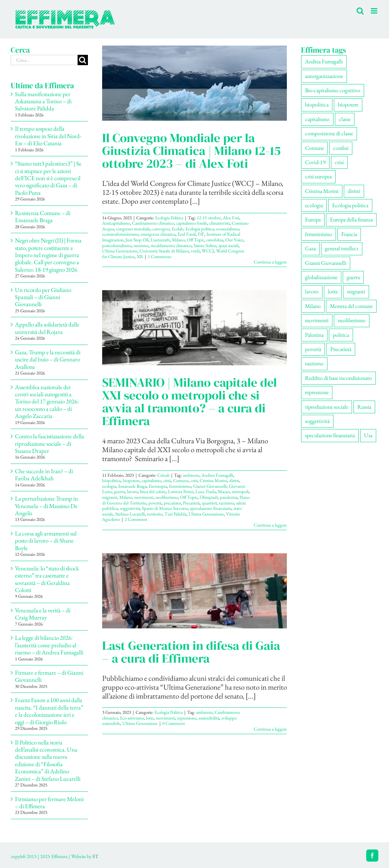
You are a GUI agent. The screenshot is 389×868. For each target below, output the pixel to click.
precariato (172, 503)
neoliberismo (167, 497)
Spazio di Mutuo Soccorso (165, 508)
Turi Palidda (175, 514)
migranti (110, 497)
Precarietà (191, 503)
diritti (234, 480)
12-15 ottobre (209, 218)
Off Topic (196, 240)
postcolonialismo (117, 245)
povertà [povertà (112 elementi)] (313, 349)
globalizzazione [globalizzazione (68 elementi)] (321, 277)
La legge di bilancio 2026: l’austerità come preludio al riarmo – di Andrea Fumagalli (49, 645)
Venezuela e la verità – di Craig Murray (43, 614)
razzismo (141, 245)
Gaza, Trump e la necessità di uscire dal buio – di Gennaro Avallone (48, 359)
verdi (195, 251)
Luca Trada (206, 491)
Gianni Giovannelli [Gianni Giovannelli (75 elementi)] (326, 263)
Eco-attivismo (132, 718)
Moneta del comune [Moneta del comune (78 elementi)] (351, 306)
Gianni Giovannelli (210, 486)
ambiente (191, 475)
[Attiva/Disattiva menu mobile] (375, 11)
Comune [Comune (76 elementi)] (314, 148)
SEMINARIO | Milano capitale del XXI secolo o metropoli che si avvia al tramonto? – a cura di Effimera (190, 402)
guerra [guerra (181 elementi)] (353, 277)
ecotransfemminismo (120, 234)
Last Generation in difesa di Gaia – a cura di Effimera (191, 652)
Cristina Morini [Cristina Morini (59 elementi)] (322, 191)
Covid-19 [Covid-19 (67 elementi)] (315, 162)
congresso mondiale (133, 229)
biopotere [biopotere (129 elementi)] (348, 104)
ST (95, 856)
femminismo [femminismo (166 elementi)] (319, 234)
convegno (161, 229)
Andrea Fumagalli (217, 475)
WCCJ (208, 251)
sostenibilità (209, 718)
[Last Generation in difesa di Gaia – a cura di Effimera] (194, 591)
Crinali (163, 475)
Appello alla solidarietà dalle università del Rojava (47, 328)
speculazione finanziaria (211, 508)
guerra (119, 491)
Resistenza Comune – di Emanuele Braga (43, 216)
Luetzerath (160, 240)
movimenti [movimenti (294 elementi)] (317, 320)
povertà (155, 503)
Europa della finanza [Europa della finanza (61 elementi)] (351, 219)
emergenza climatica (158, 234)
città (167, 480)
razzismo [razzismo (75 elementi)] (314, 363)
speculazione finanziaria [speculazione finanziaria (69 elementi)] (330, 435)
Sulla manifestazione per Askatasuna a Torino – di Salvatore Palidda (43, 101)
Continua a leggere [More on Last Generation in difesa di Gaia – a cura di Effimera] (270, 729)
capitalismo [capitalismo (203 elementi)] (317, 119)
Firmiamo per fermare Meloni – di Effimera (49, 802)
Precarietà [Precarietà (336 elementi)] (341, 349)
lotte (150, 718)
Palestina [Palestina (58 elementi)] (314, 335)
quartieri (209, 503)
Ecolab (177, 229)
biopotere (131, 480)
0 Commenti (174, 723)
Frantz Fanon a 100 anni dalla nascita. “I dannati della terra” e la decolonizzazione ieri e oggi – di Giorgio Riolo (49, 711)
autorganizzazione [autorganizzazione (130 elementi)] (324, 76)
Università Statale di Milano (164, 251)
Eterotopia (158, 486)
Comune (181, 480)
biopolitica (111, 480)
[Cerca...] (44, 60)
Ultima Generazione (120, 251)
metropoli (240, 491)
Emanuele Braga (132, 486)
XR (140, 257)
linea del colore (153, 491)
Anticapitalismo (116, 223)
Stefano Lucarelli (130, 514)
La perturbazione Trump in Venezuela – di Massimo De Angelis (46, 506)
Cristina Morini (213, 480)
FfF (201, 234)
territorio (155, 514)
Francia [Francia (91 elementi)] (349, 234)
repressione (187, 718)
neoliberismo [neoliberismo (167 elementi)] (352, 320)
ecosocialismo (228, 229)
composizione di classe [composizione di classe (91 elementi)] (329, 133)
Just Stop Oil (137, 240)
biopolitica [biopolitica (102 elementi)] (317, 104)
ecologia (109, 486)
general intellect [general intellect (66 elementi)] (342, 248)
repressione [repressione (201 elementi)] (317, 392)
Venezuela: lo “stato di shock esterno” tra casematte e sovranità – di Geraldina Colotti (47, 579)
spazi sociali (228, 245)
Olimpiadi (209, 497)
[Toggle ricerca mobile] (360, 11)
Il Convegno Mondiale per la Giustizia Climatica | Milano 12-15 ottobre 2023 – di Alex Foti (191, 151)
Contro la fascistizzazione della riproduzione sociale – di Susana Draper (49, 443)
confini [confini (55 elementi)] (341, 148)
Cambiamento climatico (153, 223)
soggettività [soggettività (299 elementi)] (317, 421)
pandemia (229, 497)
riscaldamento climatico (171, 245)
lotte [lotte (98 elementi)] (333, 291)
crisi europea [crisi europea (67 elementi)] (318, 176)
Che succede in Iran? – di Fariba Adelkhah (44, 475)
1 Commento (159, 257)
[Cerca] (83, 60)
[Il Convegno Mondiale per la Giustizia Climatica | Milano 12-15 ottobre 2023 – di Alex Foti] (194, 83)
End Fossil (187, 234)
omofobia (215, 240)
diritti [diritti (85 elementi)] (354, 191)
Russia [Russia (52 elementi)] (364, 407)
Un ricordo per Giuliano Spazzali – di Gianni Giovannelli (43, 297)
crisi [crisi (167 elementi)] (339, 162)
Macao (224, 491)
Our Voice (234, 240)
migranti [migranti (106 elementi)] (356, 291)
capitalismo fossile (192, 223)
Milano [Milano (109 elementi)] (313, 306)
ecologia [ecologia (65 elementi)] (314, 205)
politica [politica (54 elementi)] (341, 335)
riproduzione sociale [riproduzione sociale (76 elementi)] (327, 407)
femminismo (180, 486)
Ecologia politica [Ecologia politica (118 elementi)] (350, 205)
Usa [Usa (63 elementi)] (368, 435)
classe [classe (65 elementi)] (345, 119)
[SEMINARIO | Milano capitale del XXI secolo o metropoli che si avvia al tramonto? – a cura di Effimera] (194, 328)
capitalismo (151, 480)
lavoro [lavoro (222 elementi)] (312, 291)
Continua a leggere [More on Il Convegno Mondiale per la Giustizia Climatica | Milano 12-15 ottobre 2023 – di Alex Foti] (270, 262)
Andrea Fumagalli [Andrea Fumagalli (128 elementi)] (324, 61)
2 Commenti (136, 519)
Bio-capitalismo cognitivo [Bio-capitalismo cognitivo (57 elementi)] (333, 90)
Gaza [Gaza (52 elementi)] (310, 248)
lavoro (132, 491)
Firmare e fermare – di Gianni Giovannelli (49, 676)
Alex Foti (231, 218)
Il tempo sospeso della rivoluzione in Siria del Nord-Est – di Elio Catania (48, 136)
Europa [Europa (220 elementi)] (313, 219)
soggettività (130, 508)
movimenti (144, 497)
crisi (194, 480)
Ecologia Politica (169, 218)
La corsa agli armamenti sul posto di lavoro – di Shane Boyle (46, 541)
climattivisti (219, 223)
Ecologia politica (200, 229)
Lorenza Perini (181, 491)
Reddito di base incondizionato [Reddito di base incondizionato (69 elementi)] (338, 378)
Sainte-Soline (205, 245)
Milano (178, 240)
